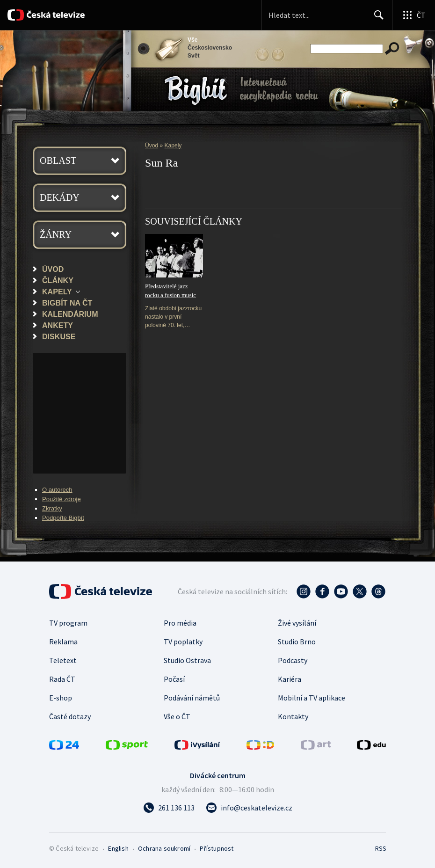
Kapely (57, 292)
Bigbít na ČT (67, 303)
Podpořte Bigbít (63, 518)
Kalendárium (70, 314)
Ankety (58, 325)
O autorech (57, 490)
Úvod (53, 269)
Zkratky (52, 508)
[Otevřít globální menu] (413, 15)
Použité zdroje (62, 499)
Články (58, 280)
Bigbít (196, 91)
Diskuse (59, 336)
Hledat (376, 19)
